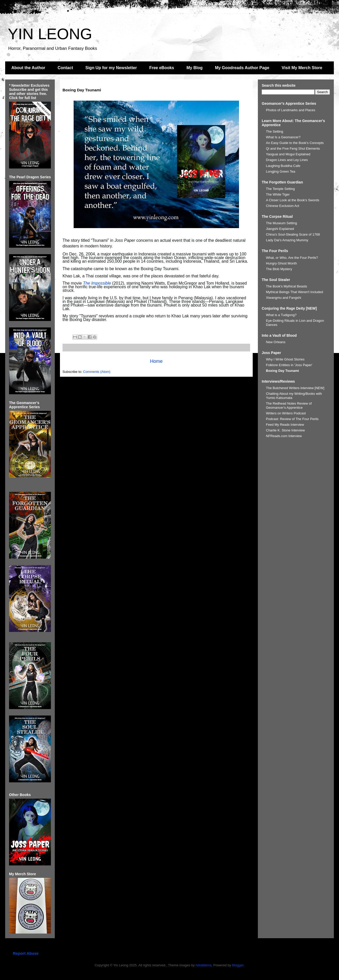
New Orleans (276, 342)
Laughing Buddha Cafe (283, 166)
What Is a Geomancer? (283, 137)
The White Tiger (278, 194)
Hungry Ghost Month (281, 263)
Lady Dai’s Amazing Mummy (287, 240)
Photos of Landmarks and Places (291, 110)
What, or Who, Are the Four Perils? (292, 258)
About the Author (28, 68)
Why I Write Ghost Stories (285, 359)
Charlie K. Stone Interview (285, 430)
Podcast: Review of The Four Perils (292, 419)
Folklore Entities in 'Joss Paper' (289, 365)
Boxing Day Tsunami (282, 371)
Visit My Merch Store (302, 68)
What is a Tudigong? (281, 315)
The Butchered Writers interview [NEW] (295, 388)
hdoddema (203, 965)
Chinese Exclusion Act (283, 206)
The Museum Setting (281, 223)
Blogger (238, 965)
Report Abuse (26, 953)
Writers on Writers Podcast (286, 413)
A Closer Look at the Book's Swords (292, 200)
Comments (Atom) (97, 372)
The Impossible (97, 283)
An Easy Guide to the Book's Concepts (295, 143)
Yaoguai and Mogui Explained (288, 154)
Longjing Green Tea (280, 171)
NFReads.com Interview (284, 436)
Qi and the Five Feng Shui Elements (293, 148)
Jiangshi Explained (280, 229)
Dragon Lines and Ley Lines (287, 160)
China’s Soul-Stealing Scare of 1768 (293, 234)
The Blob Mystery (279, 269)
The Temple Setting (280, 189)
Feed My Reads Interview (285, 425)
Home (156, 361)
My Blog (195, 68)
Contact (65, 68)
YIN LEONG (50, 34)
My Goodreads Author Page (242, 68)
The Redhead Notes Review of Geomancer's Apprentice (289, 405)
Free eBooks (162, 68)
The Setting (275, 131)
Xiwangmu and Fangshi (283, 298)
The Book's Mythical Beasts (286, 286)
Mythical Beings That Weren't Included (294, 292)
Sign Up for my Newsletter (111, 68)
